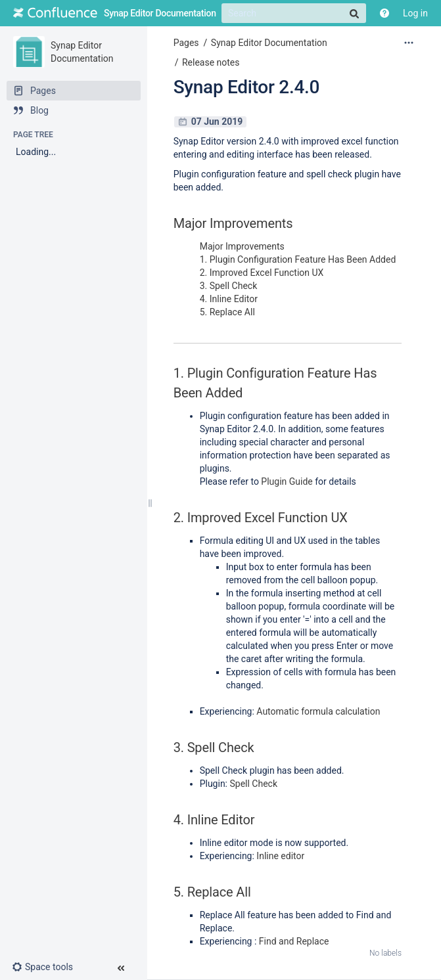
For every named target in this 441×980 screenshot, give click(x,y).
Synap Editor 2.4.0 (247, 87)
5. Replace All (227, 312)
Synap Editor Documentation (269, 43)
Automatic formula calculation (318, 711)
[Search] (294, 13)
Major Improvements (242, 246)
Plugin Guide (287, 481)
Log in (415, 13)
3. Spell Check (229, 286)
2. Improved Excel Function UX (262, 273)
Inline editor (280, 856)
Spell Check (253, 784)
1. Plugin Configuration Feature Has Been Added (298, 259)
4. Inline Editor (229, 299)
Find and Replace (294, 941)
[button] (48, 967)
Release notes (211, 62)
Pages (186, 43)
